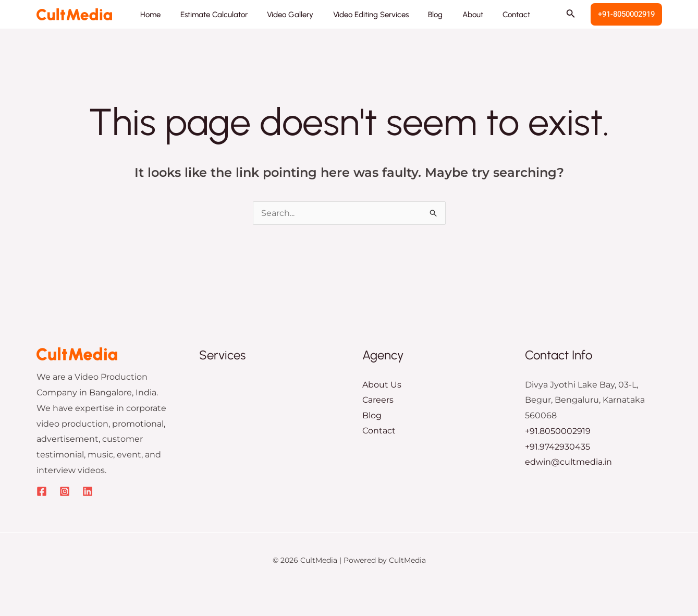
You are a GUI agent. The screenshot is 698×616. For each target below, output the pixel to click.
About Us (382, 385)
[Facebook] (42, 491)
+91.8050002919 (558, 431)
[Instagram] (65, 491)
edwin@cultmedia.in (568, 462)
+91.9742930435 (558, 447)
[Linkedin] (88, 491)
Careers (378, 400)
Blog (372, 415)
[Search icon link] (571, 15)
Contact (379, 431)
